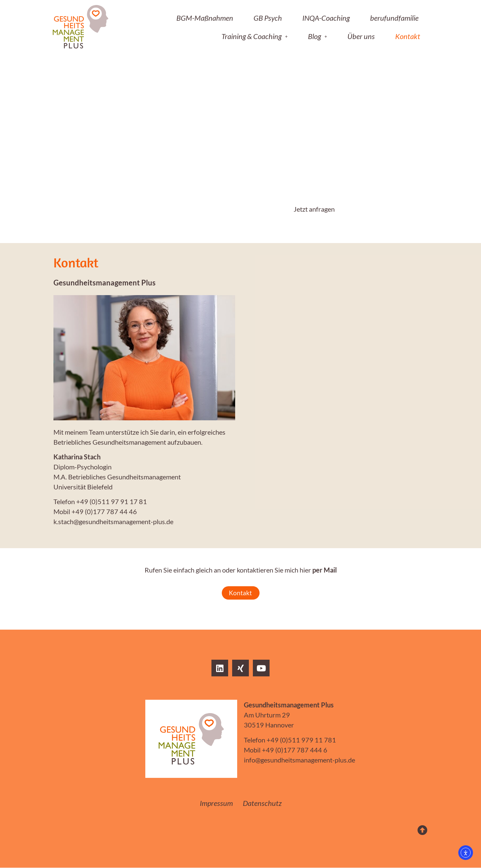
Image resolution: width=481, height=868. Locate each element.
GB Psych (268, 18)
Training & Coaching (255, 36)
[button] (255, 36)
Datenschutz (262, 803)
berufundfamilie (394, 18)
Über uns (361, 36)
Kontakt (408, 36)
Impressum (216, 803)
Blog (317, 36)
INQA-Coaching (326, 18)
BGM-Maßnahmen (205, 18)
